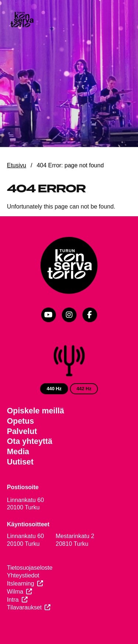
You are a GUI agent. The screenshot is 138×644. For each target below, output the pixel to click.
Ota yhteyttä (30, 441)
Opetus (21, 421)
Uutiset (20, 462)
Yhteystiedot (23, 575)
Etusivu (17, 165)
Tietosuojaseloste (30, 568)
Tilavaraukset (24, 607)
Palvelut (22, 431)
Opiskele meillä (36, 411)
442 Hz (84, 389)
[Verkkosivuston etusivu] (22, 20)
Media (18, 452)
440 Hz (54, 389)
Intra (13, 600)
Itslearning (21, 583)
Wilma (15, 592)
